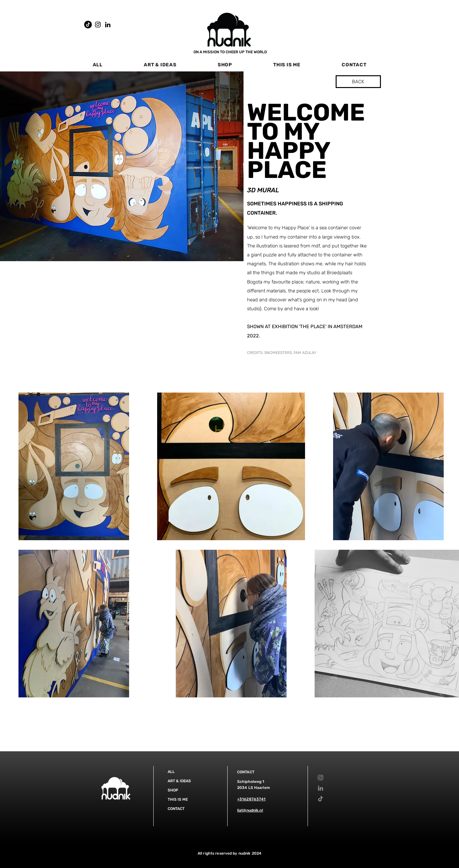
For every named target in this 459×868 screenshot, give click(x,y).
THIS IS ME (178, 799)
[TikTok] (88, 25)
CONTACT (176, 809)
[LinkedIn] (108, 25)
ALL (171, 772)
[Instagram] (98, 25)
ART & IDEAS (179, 781)
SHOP (173, 790)
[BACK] (358, 82)
